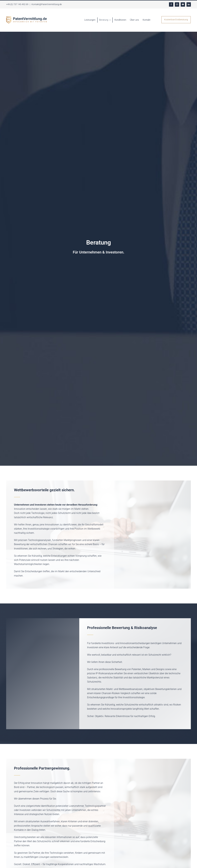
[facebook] (171, 4)
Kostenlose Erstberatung (176, 20)
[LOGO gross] (26, 18)
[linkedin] (189, 4)
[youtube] (183, 4)
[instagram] (177, 4)
